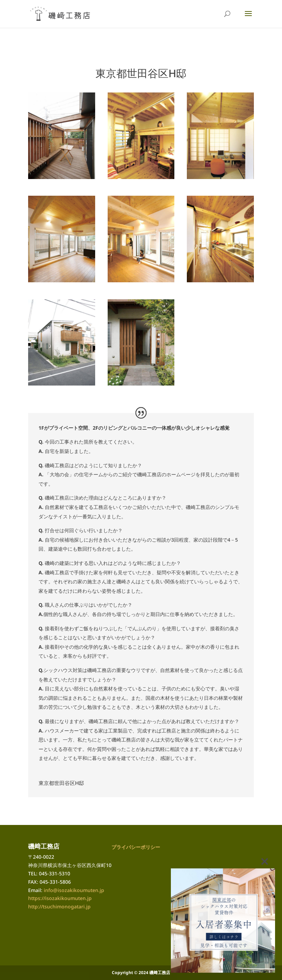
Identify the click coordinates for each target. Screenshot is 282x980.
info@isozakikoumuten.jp (74, 890)
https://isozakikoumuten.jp (60, 898)
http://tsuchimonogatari (56, 906)
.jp (88, 906)
